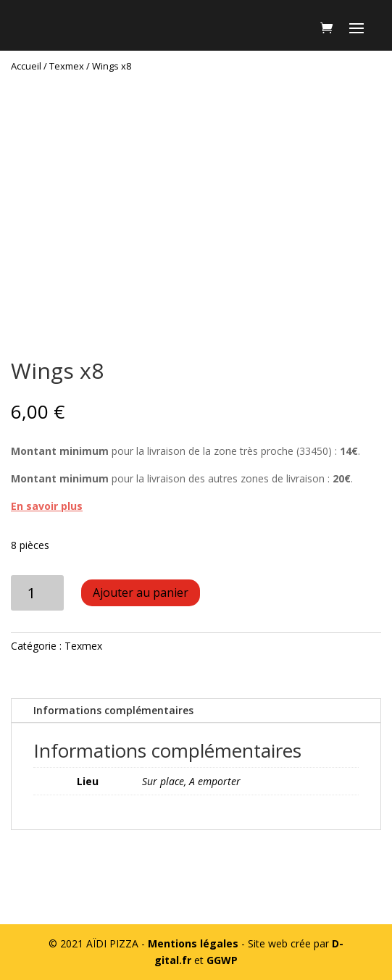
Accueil (26, 66)
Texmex (67, 66)
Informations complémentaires (113, 710)
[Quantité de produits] (37, 593)
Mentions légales (193, 943)
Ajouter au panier (141, 592)
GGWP (222, 960)
